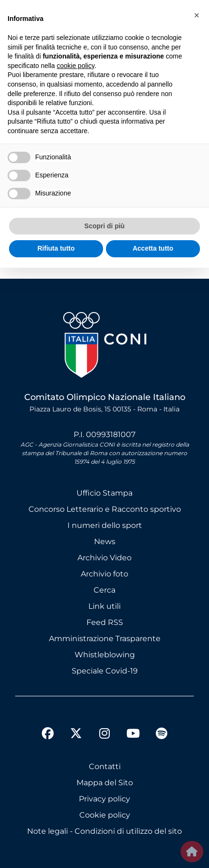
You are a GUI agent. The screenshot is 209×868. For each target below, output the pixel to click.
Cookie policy (105, 815)
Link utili (104, 606)
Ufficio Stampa (104, 493)
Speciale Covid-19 (105, 671)
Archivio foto (104, 574)
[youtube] (133, 735)
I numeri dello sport (105, 525)
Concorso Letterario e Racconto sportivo (105, 509)
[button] (197, 15)
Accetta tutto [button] (153, 248)
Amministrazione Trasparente (105, 639)
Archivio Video (104, 558)
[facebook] (47, 735)
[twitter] (76, 726)
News (105, 541)
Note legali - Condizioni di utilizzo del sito (104, 831)
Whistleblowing (105, 655)
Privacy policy (104, 799)
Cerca (104, 590)
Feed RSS (105, 622)
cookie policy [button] (76, 66)
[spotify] (161, 735)
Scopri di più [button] (105, 226)
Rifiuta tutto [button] (56, 248)
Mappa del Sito (105, 783)
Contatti (105, 766)
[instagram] (104, 735)
